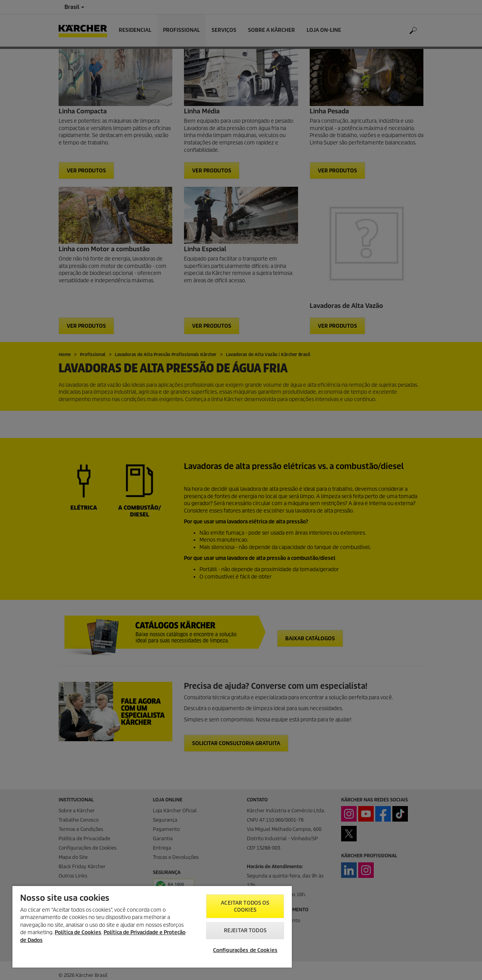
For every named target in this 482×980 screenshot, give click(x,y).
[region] (152, 926)
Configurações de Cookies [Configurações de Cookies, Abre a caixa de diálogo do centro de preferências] (245, 950)
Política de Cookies (78, 932)
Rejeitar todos (245, 930)
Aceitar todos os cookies (245, 906)
